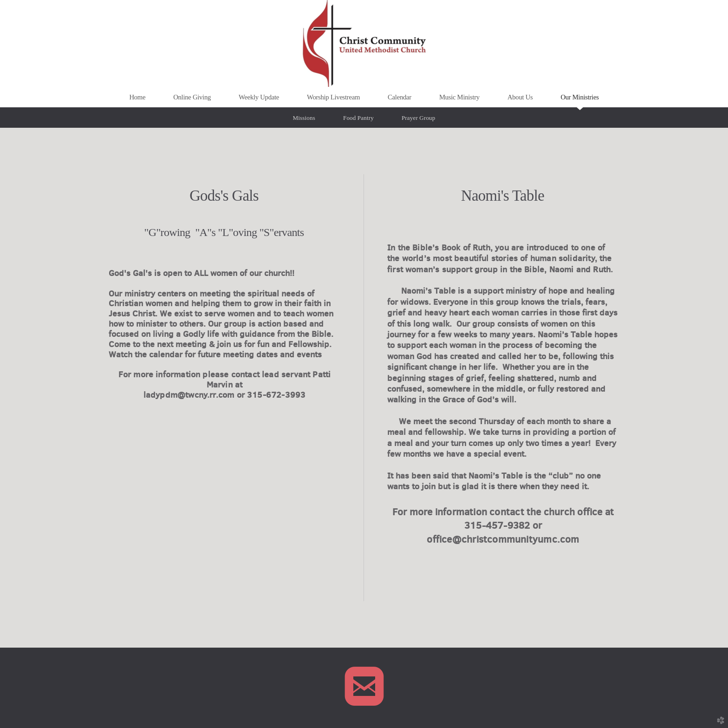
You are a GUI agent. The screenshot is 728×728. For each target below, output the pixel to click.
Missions (304, 118)
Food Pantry (358, 118)
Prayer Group (419, 118)
